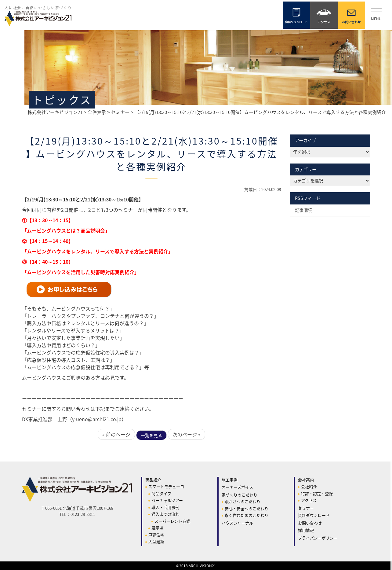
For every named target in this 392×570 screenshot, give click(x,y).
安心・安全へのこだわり (247, 508)
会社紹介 (309, 486)
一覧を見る (151, 435)
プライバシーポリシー (318, 538)
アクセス (309, 500)
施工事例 (230, 480)
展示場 (157, 528)
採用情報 (306, 530)
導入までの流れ (165, 514)
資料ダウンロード (314, 515)
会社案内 (306, 480)
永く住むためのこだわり (247, 515)
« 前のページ (116, 434)
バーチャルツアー (167, 500)
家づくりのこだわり (240, 495)
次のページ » (187, 434)
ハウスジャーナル (237, 523)
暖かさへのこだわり (243, 501)
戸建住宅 (156, 535)
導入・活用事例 (165, 507)
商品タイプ (161, 493)
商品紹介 (153, 480)
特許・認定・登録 (317, 493)
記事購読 (303, 210)
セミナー (306, 508)
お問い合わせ (310, 523)
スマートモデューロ (166, 486)
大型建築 (156, 541)
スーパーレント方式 (172, 521)
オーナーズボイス (237, 487)
